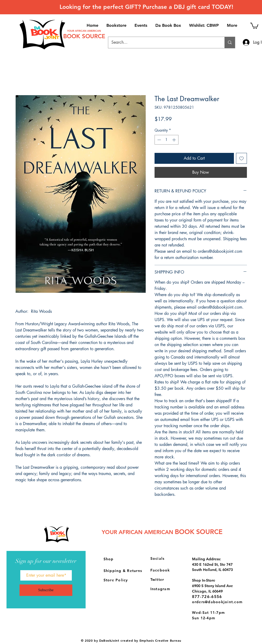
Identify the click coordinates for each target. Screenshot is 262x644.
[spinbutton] (167, 140)
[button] (254, 25)
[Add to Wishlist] (241, 158)
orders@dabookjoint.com (217, 602)
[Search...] (163, 43)
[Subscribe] (46, 590)
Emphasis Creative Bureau (160, 640)
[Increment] (174, 140)
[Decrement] (159, 140)
